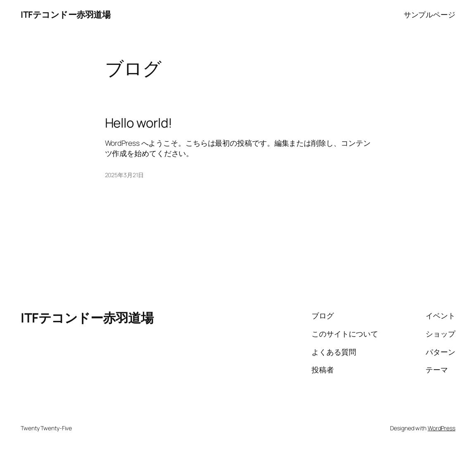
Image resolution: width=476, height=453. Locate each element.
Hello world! (139, 123)
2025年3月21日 (124, 175)
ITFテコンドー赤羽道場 (65, 14)
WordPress (441, 428)
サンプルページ (430, 14)
